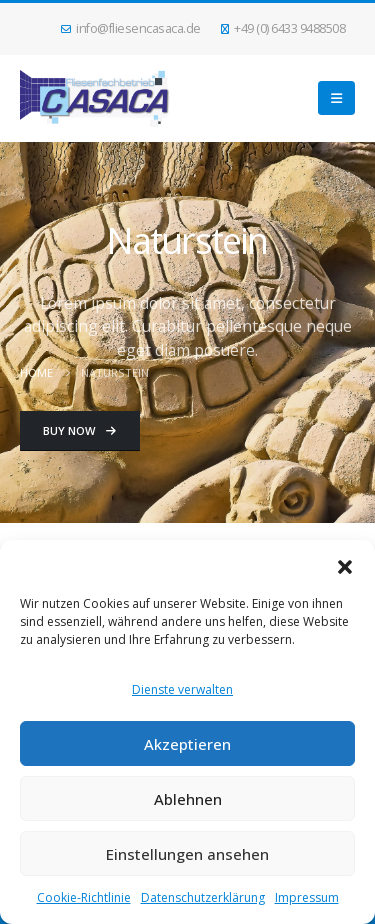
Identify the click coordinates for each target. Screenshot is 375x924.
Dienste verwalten (182, 689)
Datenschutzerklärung (203, 897)
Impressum (307, 897)
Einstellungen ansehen (187, 854)
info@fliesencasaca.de (131, 28)
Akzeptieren (187, 744)
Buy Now (79, 430)
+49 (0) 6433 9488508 (283, 28)
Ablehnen (188, 799)
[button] (345, 565)
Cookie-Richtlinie (84, 897)
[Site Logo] (95, 98)
